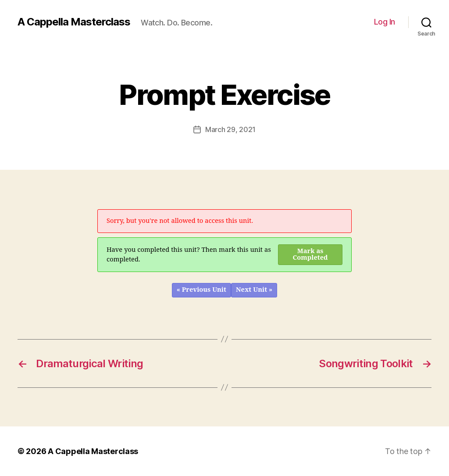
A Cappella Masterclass (74, 22)
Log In (385, 22)
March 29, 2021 (230, 129)
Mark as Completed (310, 254)
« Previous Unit (201, 290)
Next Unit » (254, 290)
